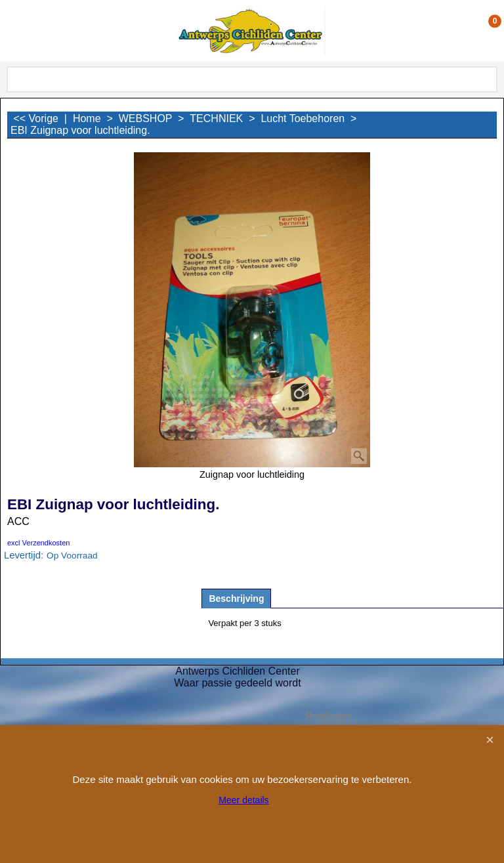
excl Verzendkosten (38, 543)
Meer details (243, 800)
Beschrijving (236, 599)
